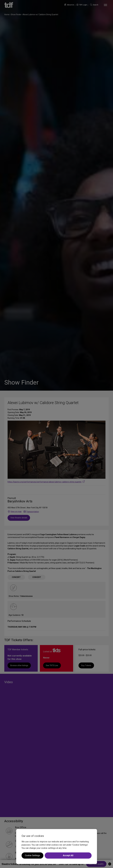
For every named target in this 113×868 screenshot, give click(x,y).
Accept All (68, 855)
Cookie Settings (32, 855)
